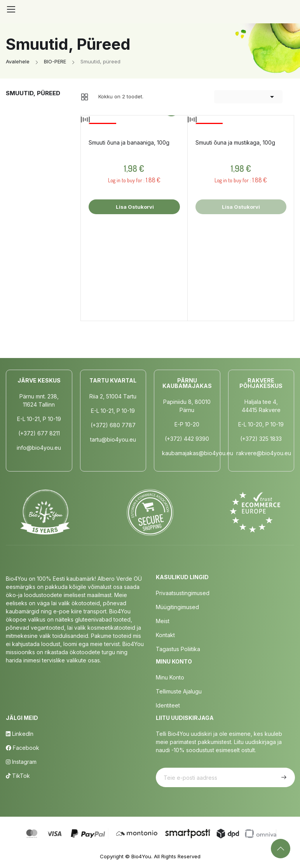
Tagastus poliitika (178, 649)
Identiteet (168, 705)
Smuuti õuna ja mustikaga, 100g (235, 142)
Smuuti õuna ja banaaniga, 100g (129, 142)
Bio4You (141, 856)
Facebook (23, 748)
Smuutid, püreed (33, 93)
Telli (283, 777)
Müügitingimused (177, 607)
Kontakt (165, 635)
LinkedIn (20, 734)
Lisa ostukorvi (134, 207)
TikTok (18, 776)
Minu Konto (170, 677)
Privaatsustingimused (183, 593)
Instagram (21, 762)
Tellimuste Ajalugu (179, 691)
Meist (163, 621)
